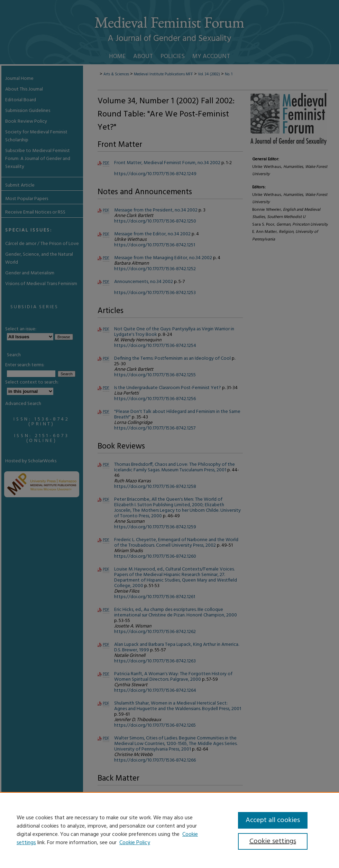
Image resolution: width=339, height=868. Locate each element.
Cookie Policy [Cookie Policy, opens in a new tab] (135, 843)
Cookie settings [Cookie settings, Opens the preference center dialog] (273, 841)
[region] (169, 830)
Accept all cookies (273, 820)
